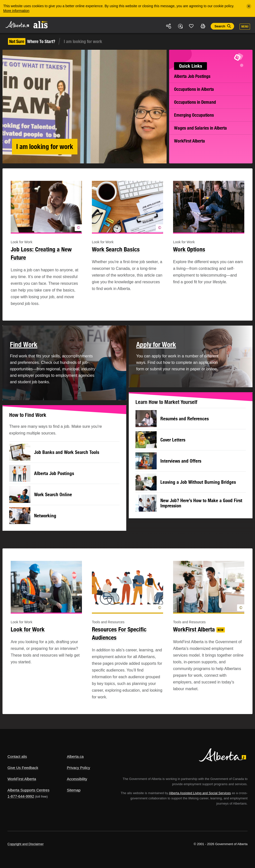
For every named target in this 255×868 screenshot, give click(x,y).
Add (180, 26)
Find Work (24, 344)
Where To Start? (32, 41)
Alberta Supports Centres (28, 790)
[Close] (249, 6)
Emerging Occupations (194, 115)
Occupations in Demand (195, 102)
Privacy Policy (78, 768)
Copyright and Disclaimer (26, 844)
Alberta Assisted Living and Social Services (200, 793)
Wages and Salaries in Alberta (200, 128)
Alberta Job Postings (192, 76)
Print (203, 26)
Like (191, 26)
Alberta (17, 24)
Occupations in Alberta (194, 89)
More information (16, 11)
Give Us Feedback (23, 768)
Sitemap (74, 790)
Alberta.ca (75, 756)
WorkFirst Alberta (190, 141)
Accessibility (77, 779)
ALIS (41, 25)
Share (169, 26)
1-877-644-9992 (21, 796)
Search (220, 26)
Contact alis (17, 756)
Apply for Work (156, 344)
